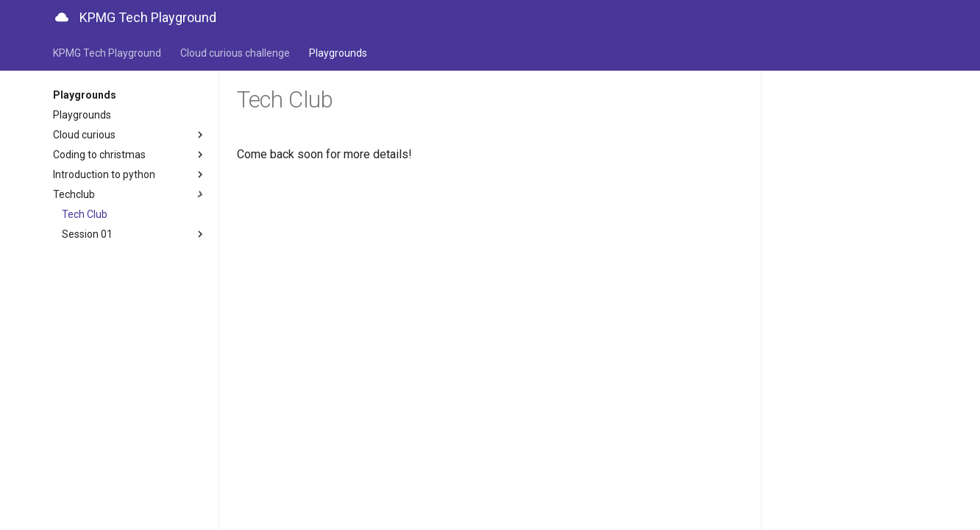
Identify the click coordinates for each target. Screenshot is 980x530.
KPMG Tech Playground (107, 53)
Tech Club (85, 214)
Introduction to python (130, 174)
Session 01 (134, 234)
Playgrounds (338, 53)
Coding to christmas (130, 155)
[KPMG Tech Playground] (62, 18)
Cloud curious (130, 135)
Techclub (130, 194)
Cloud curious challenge (235, 53)
